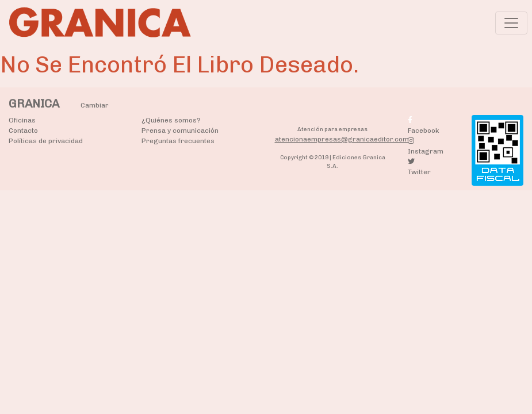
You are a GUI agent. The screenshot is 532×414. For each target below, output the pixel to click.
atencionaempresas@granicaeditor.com (342, 139)
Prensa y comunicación (180, 131)
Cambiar (95, 105)
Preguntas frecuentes (178, 141)
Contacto (23, 131)
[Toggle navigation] (511, 23)
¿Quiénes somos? (171, 120)
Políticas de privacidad (46, 141)
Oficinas (22, 120)
